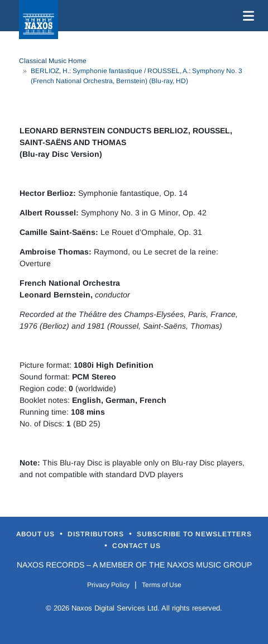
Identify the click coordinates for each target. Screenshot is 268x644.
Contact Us (137, 546)
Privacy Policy (108, 585)
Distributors (97, 534)
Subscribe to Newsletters (194, 534)
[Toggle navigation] (246, 16)
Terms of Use (162, 585)
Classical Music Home (53, 61)
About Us (37, 534)
